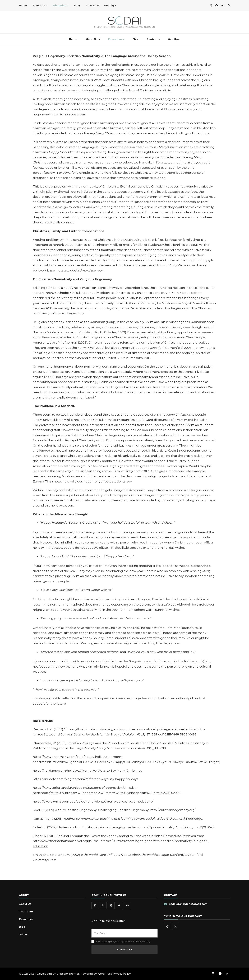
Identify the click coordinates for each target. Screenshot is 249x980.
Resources (26, 919)
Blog (77, 5)
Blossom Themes (68, 974)
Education (60, 5)
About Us (39, 5)
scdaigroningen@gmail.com (188, 904)
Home (23, 5)
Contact (91, 5)
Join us (24, 934)
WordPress (105, 974)
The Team (26, 911)
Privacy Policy (122, 974)
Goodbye (110, 5)
